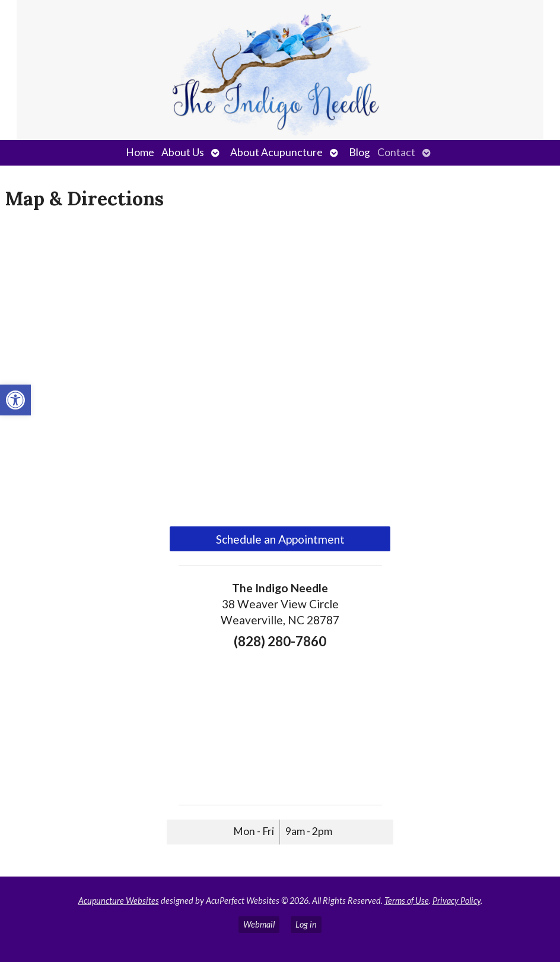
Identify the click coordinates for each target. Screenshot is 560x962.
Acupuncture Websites (119, 901)
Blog (359, 152)
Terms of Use (407, 901)
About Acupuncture (276, 152)
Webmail (259, 924)
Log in (306, 924)
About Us (183, 152)
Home (140, 152)
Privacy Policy (456, 901)
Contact (396, 152)
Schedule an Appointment (280, 539)
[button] (15, 400)
